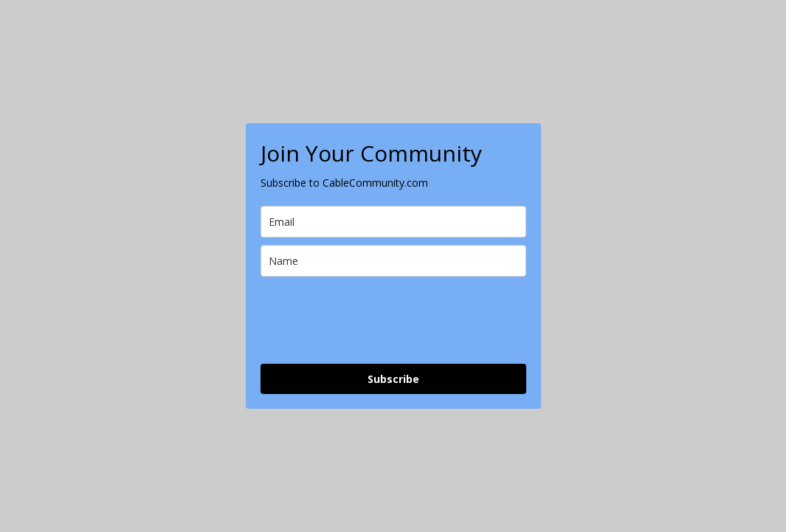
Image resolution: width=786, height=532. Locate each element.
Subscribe (393, 379)
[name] (393, 261)
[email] (393, 222)
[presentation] (373, 320)
